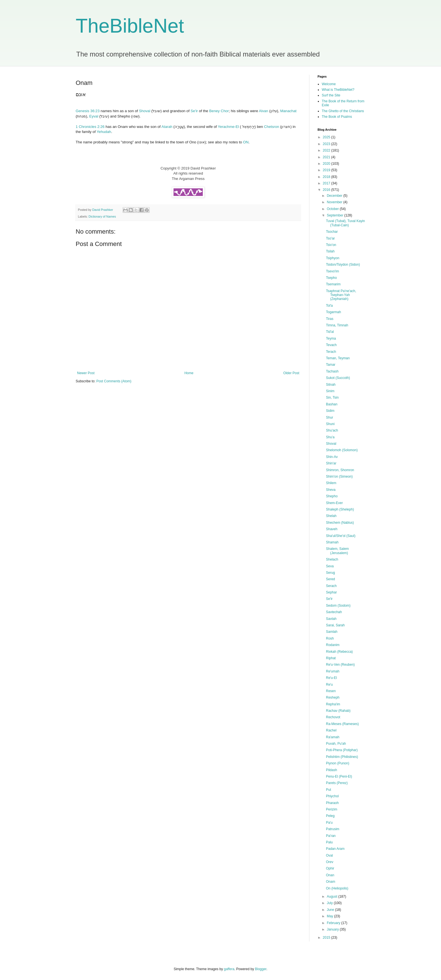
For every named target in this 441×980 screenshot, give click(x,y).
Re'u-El (331, 678)
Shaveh (332, 529)
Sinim (330, 391)
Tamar (331, 365)
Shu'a (330, 437)
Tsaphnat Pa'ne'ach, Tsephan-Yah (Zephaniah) (341, 295)
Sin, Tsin (332, 398)
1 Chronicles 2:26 (90, 127)
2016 (327, 190)
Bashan (332, 404)
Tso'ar (330, 238)
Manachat (288, 111)
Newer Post (86, 373)
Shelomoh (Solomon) (342, 450)
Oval (329, 855)
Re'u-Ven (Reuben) (340, 665)
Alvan (263, 111)
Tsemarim (333, 284)
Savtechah (334, 612)
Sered (330, 579)
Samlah (332, 632)
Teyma (331, 338)
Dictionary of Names (102, 216)
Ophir (330, 868)
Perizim (332, 809)
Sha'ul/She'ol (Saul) (341, 536)
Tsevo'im (332, 271)
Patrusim (333, 829)
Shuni (330, 424)
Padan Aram (335, 849)
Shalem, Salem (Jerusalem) (337, 551)
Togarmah (333, 312)
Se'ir (194, 111)
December (335, 196)
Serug (330, 573)
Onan (330, 875)
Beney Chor (219, 111)
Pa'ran (331, 836)
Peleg (330, 816)
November (335, 202)
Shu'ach (332, 430)
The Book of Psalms (337, 117)
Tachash (332, 371)
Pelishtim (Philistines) (342, 757)
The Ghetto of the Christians (343, 111)
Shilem (331, 483)
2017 (327, 183)
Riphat (331, 658)
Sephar (331, 592)
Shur (329, 417)
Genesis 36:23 (88, 111)
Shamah (332, 542)
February (334, 923)
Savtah (331, 619)
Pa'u (329, 823)
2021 (327, 157)
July (330, 903)
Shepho (332, 496)
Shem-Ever (334, 503)
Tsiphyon (333, 258)
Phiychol (332, 796)
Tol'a (329, 306)
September (336, 215)
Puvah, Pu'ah (336, 744)
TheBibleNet (130, 26)
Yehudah (104, 132)
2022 (327, 150)
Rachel (331, 730)
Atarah (167, 127)
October (333, 209)
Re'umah (333, 671)
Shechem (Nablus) (340, 523)
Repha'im (333, 704)
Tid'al (330, 332)
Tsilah (330, 251)
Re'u (329, 685)
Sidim (330, 411)
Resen (331, 691)
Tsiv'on (331, 245)
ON (246, 142)
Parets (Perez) (337, 783)
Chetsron (272, 127)
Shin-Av (332, 457)
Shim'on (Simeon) (339, 477)
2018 (327, 177)
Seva (330, 566)
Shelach (332, 559)
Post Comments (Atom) (114, 381)
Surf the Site (331, 95)
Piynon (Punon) (338, 763)
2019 (327, 170)
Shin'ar (331, 463)
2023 (327, 144)
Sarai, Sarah (335, 625)
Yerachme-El (228, 127)
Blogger (261, 969)
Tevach (331, 345)
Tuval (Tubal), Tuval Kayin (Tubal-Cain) (346, 223)
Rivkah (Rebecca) (339, 652)
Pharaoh (332, 803)
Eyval (94, 116)
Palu (329, 842)
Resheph (333, 697)
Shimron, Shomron (340, 470)
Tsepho (331, 278)
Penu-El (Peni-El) (339, 776)
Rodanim (333, 645)
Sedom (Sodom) (338, 606)
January (333, 929)
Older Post (291, 373)
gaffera (229, 969)
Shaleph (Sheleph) (340, 509)
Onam (331, 882)
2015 (327, 938)
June (331, 910)
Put (328, 790)
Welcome (329, 84)
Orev (330, 862)
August (333, 897)
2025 (327, 137)
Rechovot (333, 717)
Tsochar (332, 232)
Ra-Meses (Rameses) (342, 724)
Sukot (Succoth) (338, 378)
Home (189, 373)
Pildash (331, 770)
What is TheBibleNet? (338, 90)
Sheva (331, 490)
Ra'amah (333, 737)
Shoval (145, 111)
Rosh (330, 638)
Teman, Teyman (338, 358)
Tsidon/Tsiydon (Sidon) (343, 265)
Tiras (330, 319)
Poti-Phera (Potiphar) (342, 750)
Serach (331, 586)
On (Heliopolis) (337, 888)
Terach (331, 352)
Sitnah (331, 385)
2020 (327, 164)
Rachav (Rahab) (338, 711)
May (330, 916)
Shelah (331, 516)
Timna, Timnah (337, 325)
